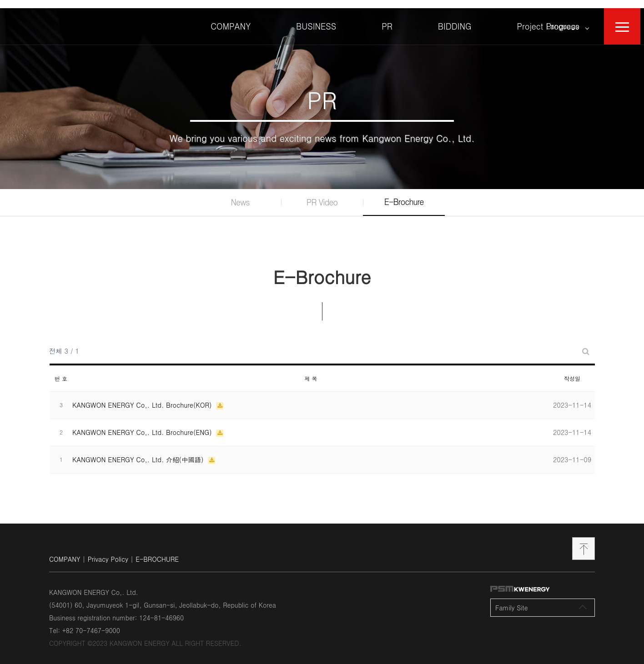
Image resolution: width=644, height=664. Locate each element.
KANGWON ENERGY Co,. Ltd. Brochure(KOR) (143, 397)
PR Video (322, 194)
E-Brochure (404, 194)
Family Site (541, 599)
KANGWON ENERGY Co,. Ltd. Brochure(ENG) (143, 424)
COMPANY (231, 18)
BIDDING (455, 18)
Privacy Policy (108, 551)
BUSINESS (316, 18)
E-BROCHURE (157, 551)
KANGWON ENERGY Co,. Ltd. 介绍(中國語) (139, 451)
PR (387, 18)
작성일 (572, 370)
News (240, 194)
